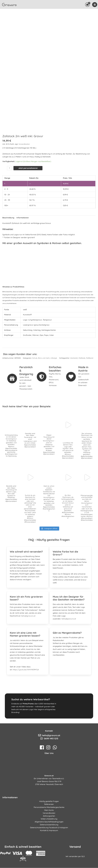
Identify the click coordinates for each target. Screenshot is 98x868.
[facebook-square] (43, 767)
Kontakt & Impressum (49, 850)
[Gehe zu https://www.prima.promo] (49, 726)
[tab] (28, 570)
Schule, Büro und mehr (41, 378)
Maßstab (82, 378)
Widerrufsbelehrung (49, 839)
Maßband (90, 378)
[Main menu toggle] (95, 6)
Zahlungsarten (49, 836)
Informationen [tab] (23, 238)
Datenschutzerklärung (49, 845)
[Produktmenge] (9, 188)
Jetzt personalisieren (28, 188)
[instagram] (49, 767)
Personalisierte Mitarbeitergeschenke (49, 827)
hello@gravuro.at (28, 636)
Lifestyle (54, 378)
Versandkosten (24, 164)
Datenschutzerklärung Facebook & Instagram (49, 847)
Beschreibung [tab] (8, 238)
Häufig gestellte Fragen (49, 821)
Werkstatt (74, 378)
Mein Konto (49, 830)
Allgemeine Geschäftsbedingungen (49, 842)
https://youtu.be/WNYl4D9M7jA (26, 690)
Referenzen (49, 824)
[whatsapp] (55, 767)
